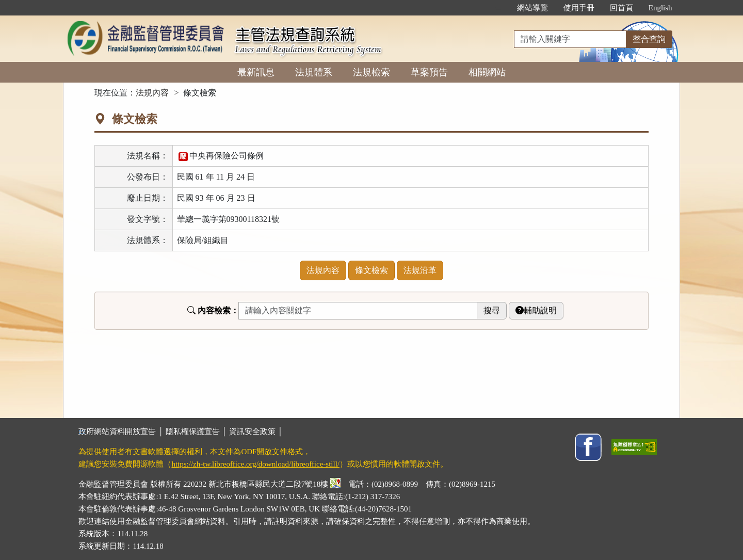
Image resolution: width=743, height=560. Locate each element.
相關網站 (487, 72)
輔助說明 (536, 310)
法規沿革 (420, 270)
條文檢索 (372, 270)
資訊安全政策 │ (256, 431)
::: (498, 8)
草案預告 (429, 72)
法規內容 (152, 93)
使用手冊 (579, 8)
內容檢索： (213, 310)
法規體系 (314, 72)
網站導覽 (532, 8)
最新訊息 (256, 72)
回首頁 (621, 8)
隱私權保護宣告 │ (197, 431)
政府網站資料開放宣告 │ (122, 431)
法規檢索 (372, 72)
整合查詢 (649, 39)
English (660, 8)
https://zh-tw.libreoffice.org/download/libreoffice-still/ (255, 464)
